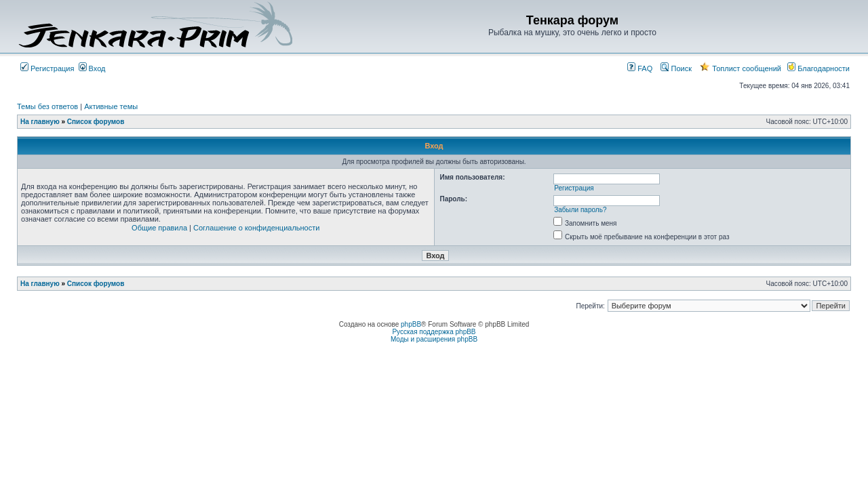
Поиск (676, 68)
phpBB (411, 324)
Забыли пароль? (580, 210)
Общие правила (159, 228)
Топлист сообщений (741, 68)
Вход (92, 68)
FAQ (640, 68)
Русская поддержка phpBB (434, 332)
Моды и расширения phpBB (434, 339)
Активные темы (111, 106)
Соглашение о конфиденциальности (256, 228)
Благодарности (818, 68)
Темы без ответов (47, 106)
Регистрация (47, 68)
